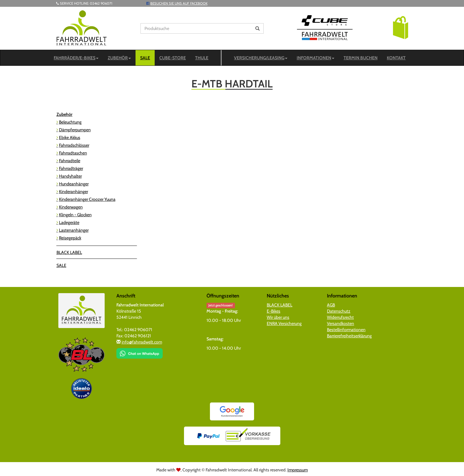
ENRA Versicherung (284, 323)
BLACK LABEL (69, 252)
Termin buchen (361, 58)
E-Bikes (274, 311)
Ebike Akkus (70, 137)
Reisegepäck (70, 238)
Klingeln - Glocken (75, 215)
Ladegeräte (69, 222)
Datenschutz (339, 311)
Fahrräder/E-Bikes (76, 58)
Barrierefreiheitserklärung (349, 336)
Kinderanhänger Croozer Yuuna (87, 199)
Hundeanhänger (74, 184)
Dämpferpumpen (75, 130)
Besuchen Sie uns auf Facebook (179, 3)
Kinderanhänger (73, 192)
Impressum (298, 470)
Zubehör (119, 58)
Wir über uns (278, 317)
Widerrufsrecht (340, 317)
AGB (331, 305)
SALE (145, 58)
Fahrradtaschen (73, 153)
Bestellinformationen (346, 330)
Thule (202, 58)
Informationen (316, 58)
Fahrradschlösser (74, 145)
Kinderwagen (71, 207)
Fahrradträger (71, 168)
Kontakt (396, 58)
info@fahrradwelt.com (142, 342)
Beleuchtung (70, 122)
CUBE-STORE (173, 58)
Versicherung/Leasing (261, 58)
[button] (401, 27)
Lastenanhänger (74, 230)
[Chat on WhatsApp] (140, 351)
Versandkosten (341, 323)
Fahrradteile (70, 161)
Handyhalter (70, 176)
